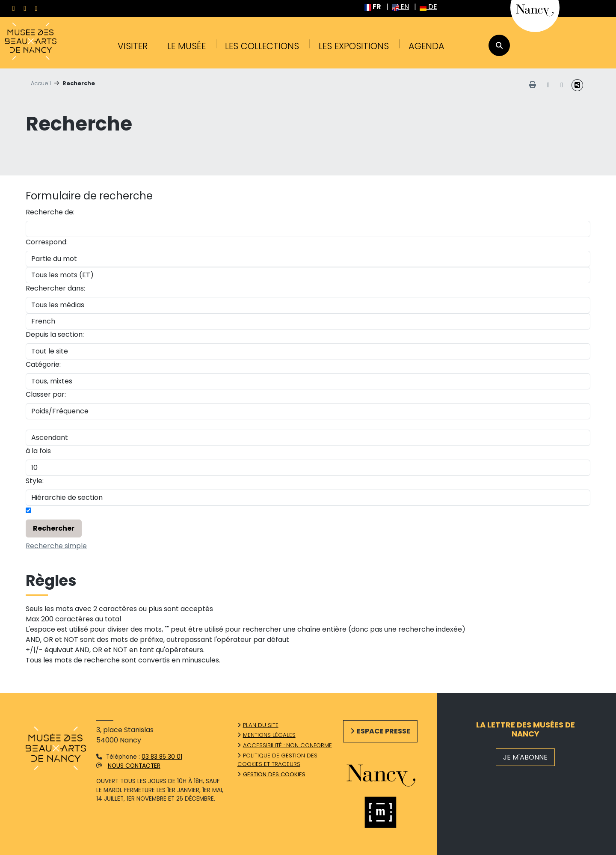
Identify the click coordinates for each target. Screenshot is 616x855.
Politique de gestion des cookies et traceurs (277, 760)
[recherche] (499, 45)
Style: (35, 481)
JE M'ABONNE (525, 757)
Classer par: (46, 394)
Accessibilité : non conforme (287, 745)
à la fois (38, 451)
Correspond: (47, 242)
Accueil (41, 83)
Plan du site (261, 725)
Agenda (426, 46)
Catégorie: (43, 364)
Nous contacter (134, 766)
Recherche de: (50, 212)
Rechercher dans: (55, 288)
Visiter (133, 46)
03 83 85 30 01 (162, 757)
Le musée (187, 46)
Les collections (262, 46)
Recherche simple (56, 546)
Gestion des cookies (274, 774)
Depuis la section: (55, 334)
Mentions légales (269, 735)
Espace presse (384, 731)
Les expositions (354, 46)
